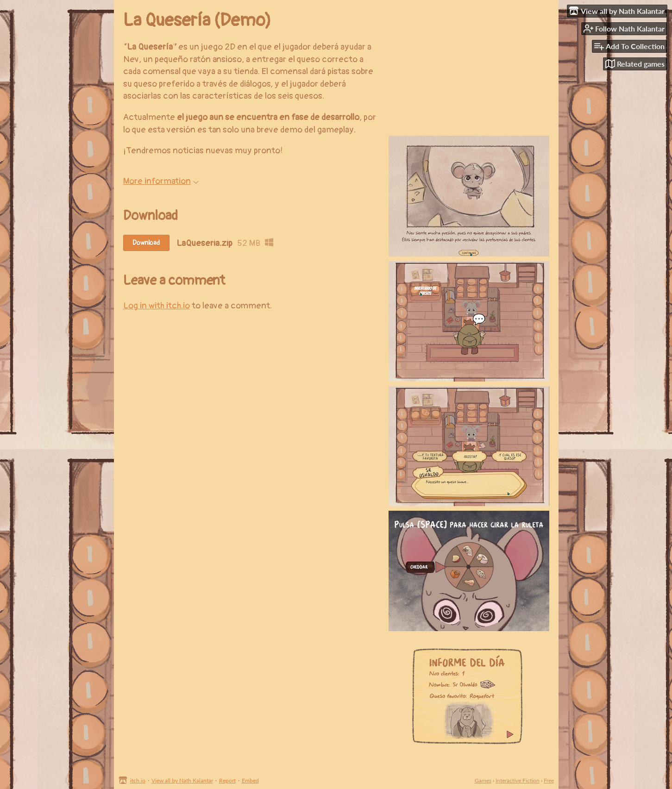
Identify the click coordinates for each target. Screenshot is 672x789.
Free (549, 780)
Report (227, 780)
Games (483, 780)
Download (146, 243)
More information (161, 181)
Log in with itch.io (157, 306)
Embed (250, 780)
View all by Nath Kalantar (182, 780)
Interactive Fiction (518, 780)
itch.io (138, 780)
